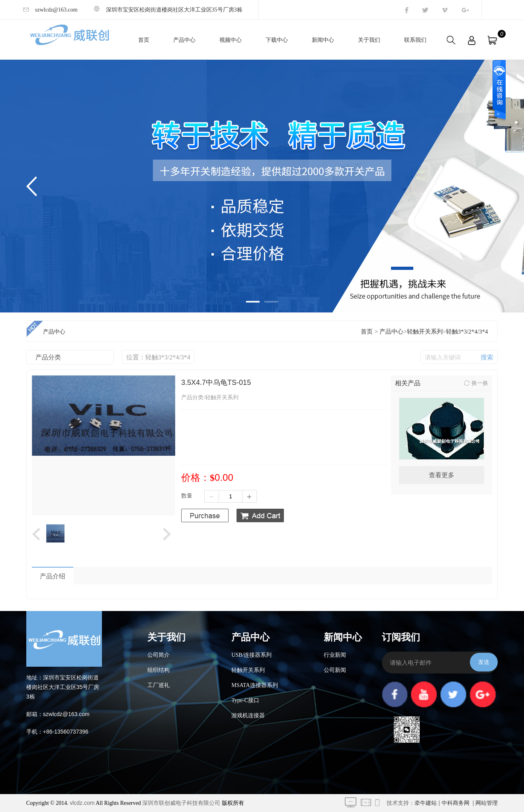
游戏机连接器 (248, 715)
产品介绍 (53, 576)
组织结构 (158, 670)
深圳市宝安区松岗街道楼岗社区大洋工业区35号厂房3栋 (168, 10)
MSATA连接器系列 (254, 685)
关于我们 (369, 40)
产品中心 (184, 40)
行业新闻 (335, 655)
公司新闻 (335, 670)
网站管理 (487, 803)
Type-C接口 (245, 700)
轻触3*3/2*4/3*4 (467, 332)
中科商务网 (456, 803)
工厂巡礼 (158, 685)
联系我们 (415, 40)
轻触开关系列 (425, 332)
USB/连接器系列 (251, 655)
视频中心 (231, 40)
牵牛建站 (426, 803)
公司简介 (158, 655)
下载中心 (277, 40)
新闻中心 (323, 40)
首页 (144, 40)
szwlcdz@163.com (50, 10)
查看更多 (442, 475)
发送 (484, 662)
